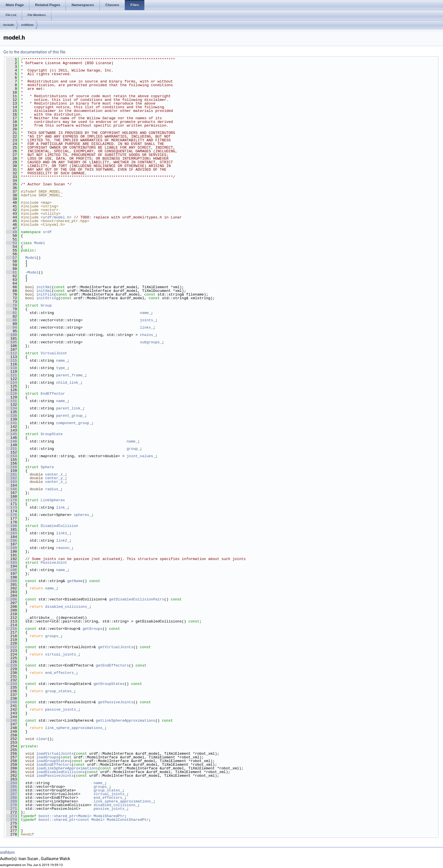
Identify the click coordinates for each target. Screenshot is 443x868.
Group (46, 305)
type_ (62, 368)
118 (11, 368)
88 (11, 320)
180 (11, 526)
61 (11, 272)
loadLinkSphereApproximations (67, 768)
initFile (45, 294)
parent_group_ (70, 416)
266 (11, 790)
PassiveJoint (54, 563)
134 (11, 408)
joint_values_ (141, 456)
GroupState (52, 434)
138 (11, 416)
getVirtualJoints (116, 647)
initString (47, 298)
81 (11, 313)
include (9, 25)
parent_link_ (70, 408)
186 (11, 541)
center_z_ (55, 482)
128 (11, 394)
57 (11, 258)
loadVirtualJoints (55, 754)
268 (11, 798)
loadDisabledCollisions (60, 772)
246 (11, 721)
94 (11, 327)
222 (11, 647)
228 (11, 665)
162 (11, 478)
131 (11, 401)
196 (11, 570)
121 (11, 375)
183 (11, 533)
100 (11, 335)
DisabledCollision (59, 526)
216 (11, 629)
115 (11, 361)
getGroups (92, 629)
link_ (62, 507)
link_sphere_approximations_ (75, 728)
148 (11, 441)
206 (11, 599)
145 (11, 434)
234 (11, 684)
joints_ (148, 320)
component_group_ (74, 423)
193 (11, 563)
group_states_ (59, 691)
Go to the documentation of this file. (35, 52)
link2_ (63, 541)
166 (11, 489)
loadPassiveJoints (55, 776)
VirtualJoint (54, 353)
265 (11, 787)
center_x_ (55, 474)
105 (11, 342)
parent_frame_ (70, 375)
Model (40, 243)
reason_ (64, 548)
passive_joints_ (62, 709)
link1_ (63, 533)
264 (11, 783)
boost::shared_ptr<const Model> (71, 820)
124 (11, 383)
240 (11, 702)
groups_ (53, 636)
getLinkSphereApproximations (126, 721)
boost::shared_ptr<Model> (65, 816)
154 (11, 456)
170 (11, 500)
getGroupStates (109, 684)
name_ (145, 313)
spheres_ (82, 515)
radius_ (53, 489)
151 (11, 449)
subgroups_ (151, 342)
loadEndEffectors (54, 765)
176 (11, 515)
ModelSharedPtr (109, 816)
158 (11, 467)
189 (11, 548)
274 (11, 820)
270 (11, 805)
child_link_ (68, 383)
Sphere (47, 467)
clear (42, 739)
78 (11, 305)
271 (11, 809)
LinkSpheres (53, 500)
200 (11, 581)
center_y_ (55, 478)
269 (11, 801)
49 (11, 232)
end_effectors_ (61, 673)
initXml (44, 287)
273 (11, 816)
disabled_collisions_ (67, 607)
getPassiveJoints (116, 702)
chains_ (148, 335)
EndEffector (53, 394)
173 (11, 507)
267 (11, 794)
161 (11, 474)
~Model (32, 272)
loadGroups (47, 757)
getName (75, 581)
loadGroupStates (53, 761)
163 (11, 482)
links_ (146, 327)
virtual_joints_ (62, 654)
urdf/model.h (56, 217)
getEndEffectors (112, 665)
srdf (47, 232)
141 (11, 423)
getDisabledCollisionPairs (137, 599)
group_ (133, 449)
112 (11, 353)
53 (11, 243)
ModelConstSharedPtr (128, 820)
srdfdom (27, 25)
